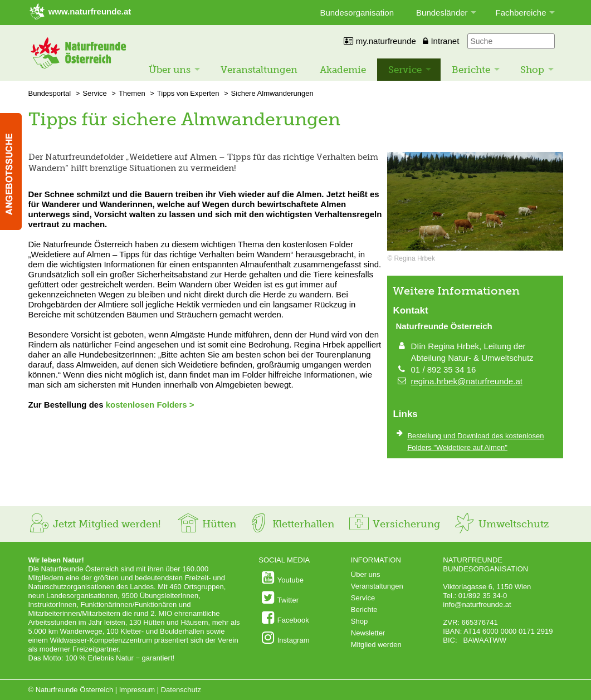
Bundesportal (50, 93)
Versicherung (394, 524)
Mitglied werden (376, 645)
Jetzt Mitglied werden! (94, 524)
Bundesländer (442, 13)
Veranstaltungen (259, 70)
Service (405, 70)
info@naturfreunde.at (477, 604)
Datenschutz (181, 690)
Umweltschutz (501, 524)
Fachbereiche (521, 13)
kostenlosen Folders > (150, 405)
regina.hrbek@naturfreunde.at (467, 381)
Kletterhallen (291, 524)
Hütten (207, 524)
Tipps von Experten (188, 93)
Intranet (441, 41)
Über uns (170, 70)
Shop (532, 70)
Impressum (137, 690)
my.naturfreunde (380, 41)
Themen (132, 93)
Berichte (471, 70)
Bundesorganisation (357, 13)
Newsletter (368, 633)
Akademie (343, 70)
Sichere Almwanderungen (272, 93)
